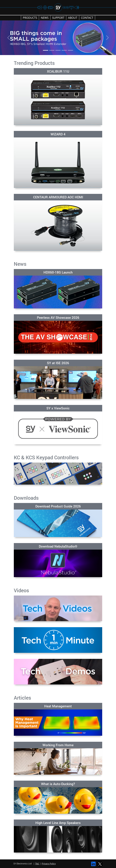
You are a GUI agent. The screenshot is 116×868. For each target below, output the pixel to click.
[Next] (107, 38)
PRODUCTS (30, 18)
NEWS (45, 18)
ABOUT (73, 18)
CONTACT (87, 18)
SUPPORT (58, 18)
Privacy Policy (49, 864)
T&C (37, 864)
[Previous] (9, 38)
